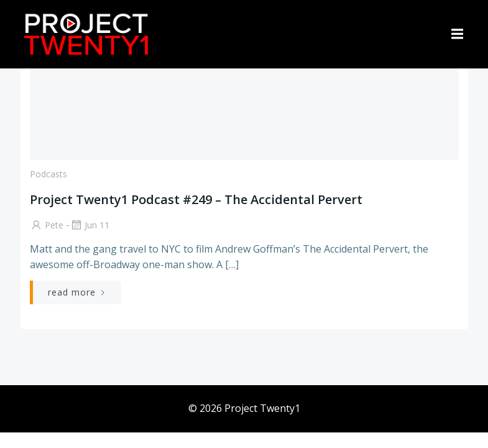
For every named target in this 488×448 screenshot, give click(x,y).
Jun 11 (90, 225)
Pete (47, 225)
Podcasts (48, 174)
